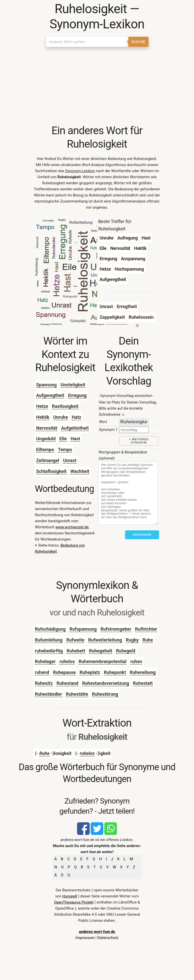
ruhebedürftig (49, 651)
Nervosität (47, 428)
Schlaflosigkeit (51, 471)
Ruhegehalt (101, 651)
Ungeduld (46, 439)
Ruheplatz (90, 672)
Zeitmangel (48, 460)
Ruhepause (64, 672)
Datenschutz (108, 938)
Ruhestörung (105, 694)
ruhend (42, 672)
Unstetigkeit (73, 385)
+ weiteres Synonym (139, 441)
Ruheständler (48, 694)
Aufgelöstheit (75, 428)
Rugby (132, 640)
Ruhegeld (126, 651)
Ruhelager (45, 661)
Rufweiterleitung (105, 640)
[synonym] (134, 430)
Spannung (46, 385)
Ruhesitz (44, 683)
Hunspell (70, 896)
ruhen (136, 661)
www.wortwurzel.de (72, 527)
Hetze (42, 406)
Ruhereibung (143, 672)
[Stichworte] (128, 493)
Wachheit (80, 471)
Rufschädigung (50, 629)
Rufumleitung (49, 640)
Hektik (43, 417)
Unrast (70, 460)
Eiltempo (45, 449)
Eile (63, 439)
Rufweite (75, 640)
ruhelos (67, 661)
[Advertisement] (97, 86)
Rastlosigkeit (65, 406)
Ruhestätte (77, 694)
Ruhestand (68, 683)
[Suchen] (87, 42)
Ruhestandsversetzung (106, 683)
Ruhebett (76, 651)
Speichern (142, 535)
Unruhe (60, 417)
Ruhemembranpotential (103, 661)
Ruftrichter (146, 629)
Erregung (77, 395)
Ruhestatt (143, 683)
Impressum (85, 938)
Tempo (65, 449)
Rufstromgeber (116, 629)
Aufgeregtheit (50, 395)
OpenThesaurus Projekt (74, 902)
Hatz (77, 417)
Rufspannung (83, 629)
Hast (75, 439)
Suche (138, 42)
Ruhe (148, 640)
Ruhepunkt (115, 672)
